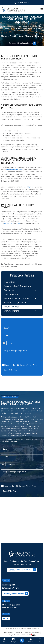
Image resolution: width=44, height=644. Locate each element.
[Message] (13, 639)
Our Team (24, 561)
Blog (22, 564)
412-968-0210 (9, 223)
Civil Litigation (11, 294)
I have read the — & (20, 365)
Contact (28, 564)
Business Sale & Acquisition (17, 286)
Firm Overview (15, 561)
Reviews (16, 564)
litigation (30, 187)
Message (13, 642)
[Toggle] (42, 9)
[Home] (4, 639)
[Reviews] (31, 639)
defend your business (14, 169)
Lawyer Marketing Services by (22, 635)
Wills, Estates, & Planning (16, 303)
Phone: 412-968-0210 (11, 605)
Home (4, 36)
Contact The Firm (11, 370)
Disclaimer (21, 365)
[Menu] (40, 639)
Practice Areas (34, 561)
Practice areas (17, 36)
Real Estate (10, 282)
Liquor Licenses (12, 307)
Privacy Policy (32, 365)
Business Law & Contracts (22, 298)
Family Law (22, 290)
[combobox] (4, 343)
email (18, 223)
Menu (40, 642)
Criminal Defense (22, 311)
